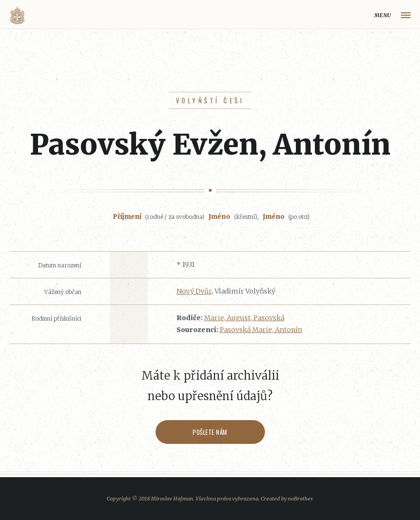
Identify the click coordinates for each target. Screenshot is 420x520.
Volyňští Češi (210, 100)
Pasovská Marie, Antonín (261, 330)
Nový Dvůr (194, 291)
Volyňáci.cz (17, 15)
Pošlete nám (210, 432)
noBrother (300, 499)
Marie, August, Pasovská (244, 318)
